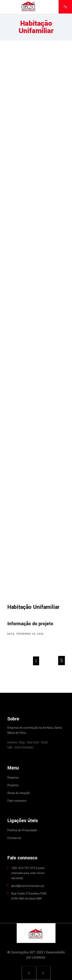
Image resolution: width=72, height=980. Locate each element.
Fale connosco (17, 801)
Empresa (13, 778)
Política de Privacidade (22, 830)
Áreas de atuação (19, 793)
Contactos (14, 838)
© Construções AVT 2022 (25, 952)
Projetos (13, 785)
